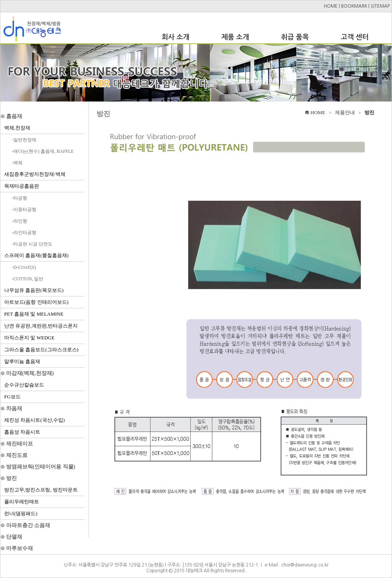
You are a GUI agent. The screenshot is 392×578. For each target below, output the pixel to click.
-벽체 (17, 163)
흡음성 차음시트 (22, 432)
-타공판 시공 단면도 (32, 244)
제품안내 (345, 112)
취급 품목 (295, 37)
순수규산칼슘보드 (24, 385)
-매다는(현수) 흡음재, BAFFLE (43, 151)
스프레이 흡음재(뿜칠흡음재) (36, 255)
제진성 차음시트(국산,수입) (34, 420)
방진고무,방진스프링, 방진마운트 (41, 490)
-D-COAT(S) (24, 267)
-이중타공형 (24, 210)
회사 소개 (176, 37)
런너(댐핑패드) (21, 513)
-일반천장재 (24, 140)
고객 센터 (355, 37)
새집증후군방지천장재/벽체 (35, 174)
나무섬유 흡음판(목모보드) (34, 290)
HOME (331, 6)
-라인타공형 (24, 233)
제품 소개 (235, 37)
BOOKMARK (354, 6)
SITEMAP (380, 6)
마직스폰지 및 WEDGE (29, 338)
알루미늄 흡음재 (22, 361)
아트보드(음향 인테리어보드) (36, 302)
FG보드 (12, 397)
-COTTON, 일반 (28, 279)
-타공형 (20, 198)
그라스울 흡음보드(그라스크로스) (41, 350)
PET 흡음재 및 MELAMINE (34, 314)
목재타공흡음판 (22, 186)
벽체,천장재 (17, 128)
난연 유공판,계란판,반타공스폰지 (41, 326)
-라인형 (20, 221)
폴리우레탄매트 (22, 502)
